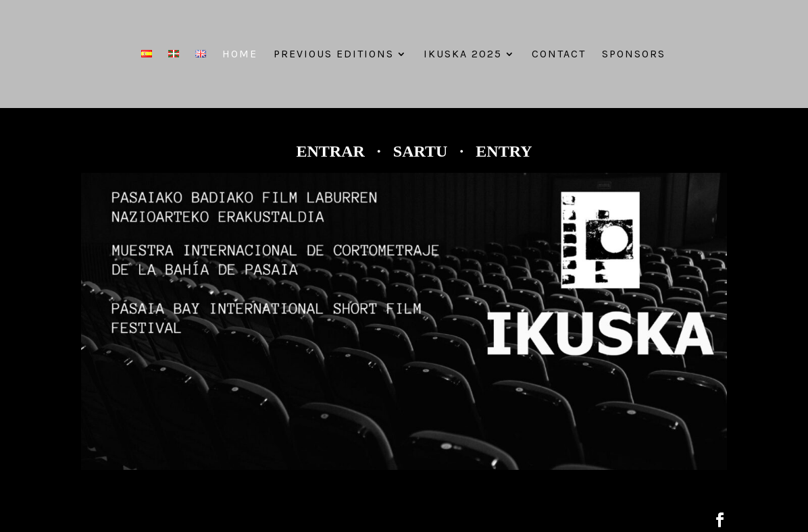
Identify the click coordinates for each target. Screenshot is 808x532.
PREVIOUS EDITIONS (334, 55)
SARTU (423, 151)
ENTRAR (330, 151)
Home (240, 55)
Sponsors (634, 55)
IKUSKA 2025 (463, 55)
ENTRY (504, 151)
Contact (559, 55)
